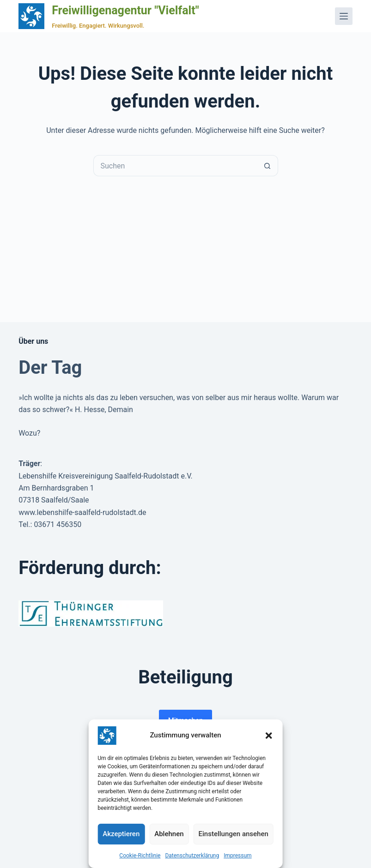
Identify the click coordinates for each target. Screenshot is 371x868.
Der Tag (50, 368)
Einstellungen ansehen (234, 834)
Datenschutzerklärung (192, 856)
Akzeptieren (121, 834)
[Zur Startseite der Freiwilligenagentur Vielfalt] (31, 16)
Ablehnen (169, 834)
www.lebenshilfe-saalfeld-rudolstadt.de (82, 512)
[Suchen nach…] (175, 166)
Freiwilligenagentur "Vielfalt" (125, 10)
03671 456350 (58, 524)
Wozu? (29, 433)
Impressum (237, 856)
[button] (269, 736)
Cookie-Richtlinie (140, 856)
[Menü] (344, 16)
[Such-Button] (268, 166)
